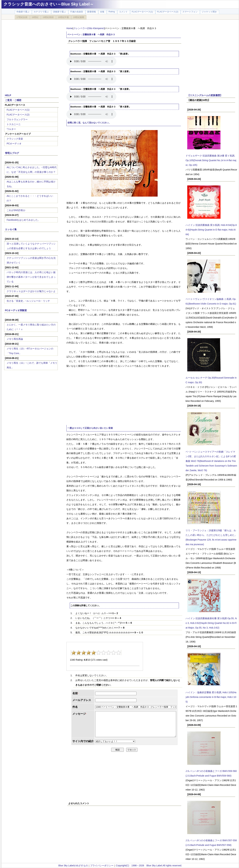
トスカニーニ (14, 124)
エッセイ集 (11, 229)
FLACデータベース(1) (18, 110)
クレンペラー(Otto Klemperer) (89, 28)
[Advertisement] (58, 396)
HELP (8, 95)
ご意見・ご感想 (13, 100)
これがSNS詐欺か (16, 210)
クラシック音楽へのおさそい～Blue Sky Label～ (49, 4)
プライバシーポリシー (102, 866)
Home (69, 28)
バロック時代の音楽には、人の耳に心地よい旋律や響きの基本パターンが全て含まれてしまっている (31, 277)
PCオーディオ (14, 144)
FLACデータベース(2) (18, 115)
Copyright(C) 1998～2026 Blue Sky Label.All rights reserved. (149, 866)
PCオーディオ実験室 (16, 310)
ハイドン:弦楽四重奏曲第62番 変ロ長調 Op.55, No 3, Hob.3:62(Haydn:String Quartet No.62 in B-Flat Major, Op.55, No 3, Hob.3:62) (211, 623)
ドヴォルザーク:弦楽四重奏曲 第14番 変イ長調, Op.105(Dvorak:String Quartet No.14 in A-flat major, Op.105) (211, 160)
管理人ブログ (12, 153)
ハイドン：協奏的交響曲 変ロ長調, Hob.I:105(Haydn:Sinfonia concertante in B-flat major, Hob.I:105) (211, 697)
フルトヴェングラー (17, 119)
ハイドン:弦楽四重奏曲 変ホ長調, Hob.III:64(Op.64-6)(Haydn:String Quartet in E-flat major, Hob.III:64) (211, 230)
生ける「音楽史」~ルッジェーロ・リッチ (28, 301)
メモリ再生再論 (15, 339)
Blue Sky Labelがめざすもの (73, 866)
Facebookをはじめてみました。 (23, 220)
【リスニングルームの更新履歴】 (205, 95)
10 (119, 653)
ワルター (11, 129)
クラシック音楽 (15, 139)
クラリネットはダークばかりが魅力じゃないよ (31, 291)
